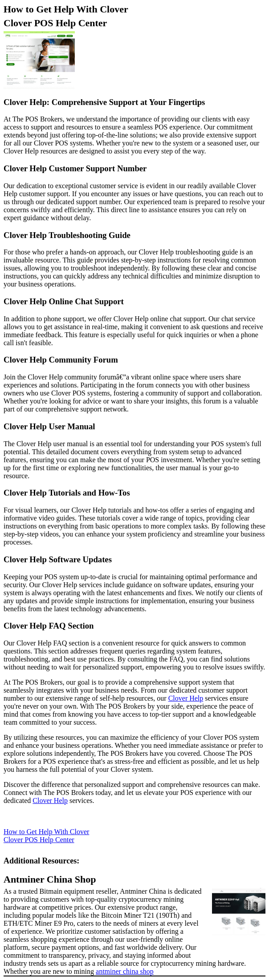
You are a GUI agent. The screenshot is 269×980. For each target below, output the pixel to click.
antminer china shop (125, 971)
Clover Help (186, 698)
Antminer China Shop (50, 879)
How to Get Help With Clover (66, 9)
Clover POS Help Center (55, 23)
